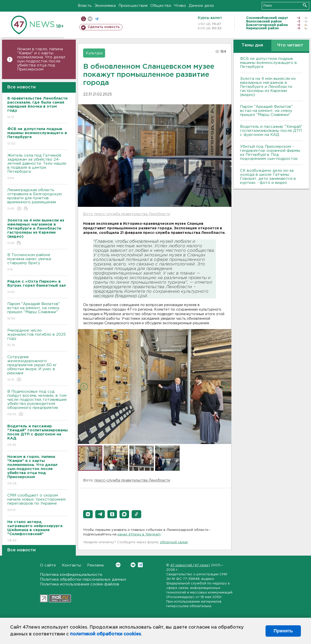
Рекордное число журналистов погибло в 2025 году (38, 338)
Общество (161, 6)
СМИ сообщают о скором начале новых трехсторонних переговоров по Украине (38, 503)
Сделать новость (104, 27)
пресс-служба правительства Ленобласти (132, 481)
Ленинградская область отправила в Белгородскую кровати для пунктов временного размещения (38, 200)
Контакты (71, 565)
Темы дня (252, 45)
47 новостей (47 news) (190, 565)
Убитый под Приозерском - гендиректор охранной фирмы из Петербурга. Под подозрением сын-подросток (270, 153)
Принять (283, 631)
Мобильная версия (83, 19)
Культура (94, 53)
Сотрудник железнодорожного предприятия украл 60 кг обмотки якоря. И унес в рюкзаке (38, 369)
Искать (305, 5)
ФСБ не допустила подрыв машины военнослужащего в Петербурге (268, 63)
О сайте (48, 565)
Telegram (140, 565)
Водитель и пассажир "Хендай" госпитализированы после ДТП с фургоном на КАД (271, 131)
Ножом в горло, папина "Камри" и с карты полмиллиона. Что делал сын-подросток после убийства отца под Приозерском (41, 59)
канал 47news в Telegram (139, 535)
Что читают (290, 45)
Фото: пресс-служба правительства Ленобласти (126, 214)
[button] (88, 514)
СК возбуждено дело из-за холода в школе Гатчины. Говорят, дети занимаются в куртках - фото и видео (268, 177)
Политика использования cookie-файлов (80, 584)
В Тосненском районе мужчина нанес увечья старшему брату (38, 263)
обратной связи (174, 542)
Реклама (95, 565)
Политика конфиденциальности (71, 575)
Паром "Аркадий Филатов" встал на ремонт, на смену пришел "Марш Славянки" (38, 312)
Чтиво (180, 6)
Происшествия (133, 6)
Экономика (105, 6)
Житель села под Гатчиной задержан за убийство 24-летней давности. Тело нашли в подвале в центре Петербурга (38, 167)
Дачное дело (201, 6)
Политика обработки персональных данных (83, 579)
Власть (85, 6)
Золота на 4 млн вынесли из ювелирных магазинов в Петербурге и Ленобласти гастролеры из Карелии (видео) (268, 87)
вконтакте (90, 19)
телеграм (97, 19)
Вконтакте (118, 565)
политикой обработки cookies (105, 634)
